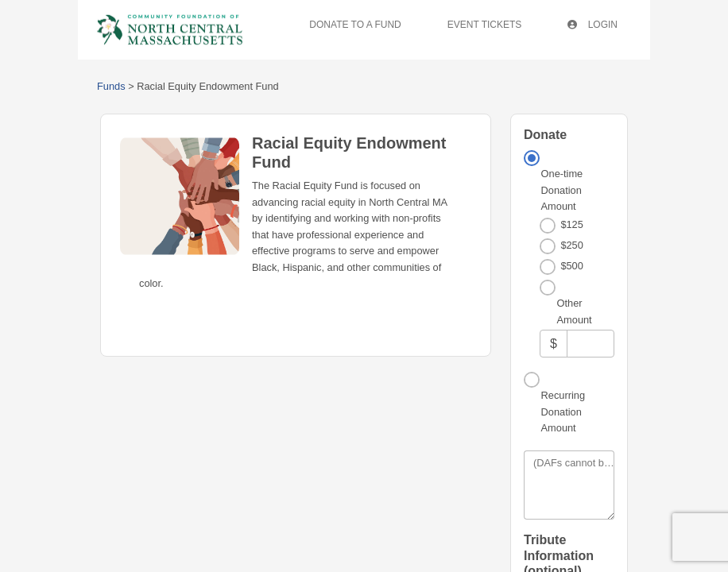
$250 (571, 245)
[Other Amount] (591, 344)
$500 (571, 266)
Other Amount (575, 311)
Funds (111, 86)
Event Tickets (485, 25)
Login (592, 25)
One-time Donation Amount (562, 190)
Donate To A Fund (355, 25)
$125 (571, 224)
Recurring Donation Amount (563, 412)
